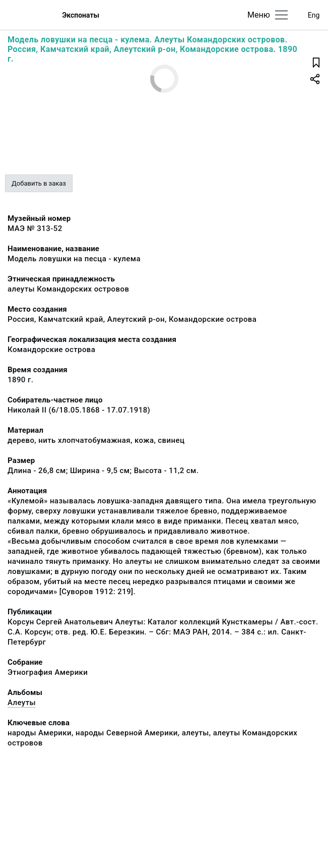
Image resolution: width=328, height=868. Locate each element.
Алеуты (22, 703)
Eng (314, 15)
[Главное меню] (281, 15)
